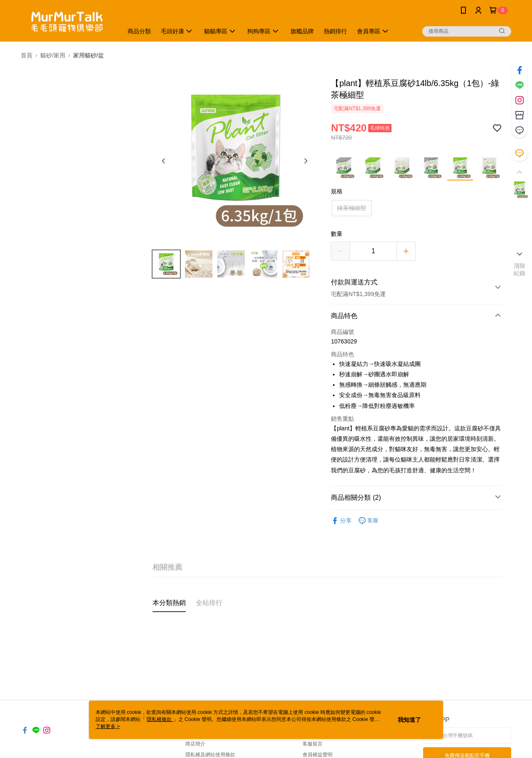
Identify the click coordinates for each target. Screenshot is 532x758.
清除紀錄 (520, 269)
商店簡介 (195, 744)
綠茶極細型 (352, 208)
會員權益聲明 (318, 755)
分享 (341, 521)
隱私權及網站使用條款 (210, 755)
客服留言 (313, 744)
